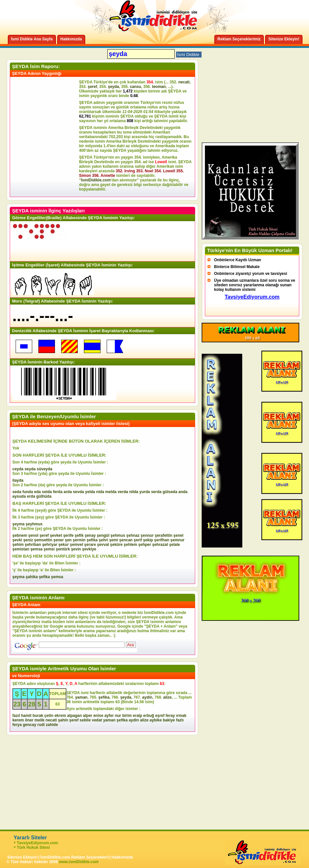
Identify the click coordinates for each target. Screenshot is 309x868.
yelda (90, 492)
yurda (145, 492)
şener (59, 540)
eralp (137, 716)
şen (68, 540)
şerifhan (162, 540)
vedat (97, 720)
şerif (138, 540)
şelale (175, 545)
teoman (159, 87)
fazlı (180, 720)
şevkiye (89, 549)
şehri (104, 540)
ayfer (109, 716)
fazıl (16, 716)
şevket (56, 535)
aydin (147, 697)
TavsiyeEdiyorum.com (38, 843)
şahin (63, 720)
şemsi (49, 549)
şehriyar (50, 545)
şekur (63, 545)
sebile (85, 720)
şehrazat (160, 545)
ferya (17, 725)
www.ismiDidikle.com (79, 862)
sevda (78, 492)
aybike (156, 720)
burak (38, 716)
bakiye (169, 720)
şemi (114, 540)
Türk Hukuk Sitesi (33, 847)
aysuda (19, 496)
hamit (26, 716)
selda (47, 492)
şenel (178, 535)
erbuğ (148, 716)
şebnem (20, 535)
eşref (160, 716)
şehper (145, 545)
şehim (18, 545)
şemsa (36, 549)
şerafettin (164, 535)
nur (118, 716)
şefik (79, 535)
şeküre (116, 545)
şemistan (21, 549)
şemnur (177, 540)
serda (156, 492)
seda (17, 492)
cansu (135, 87)
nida (100, 492)
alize (168, 697)
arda (67, 492)
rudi (41, 725)
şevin (76, 549)
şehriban (33, 545)
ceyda (18, 469)
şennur (147, 535)
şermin (79, 540)
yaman (81, 697)
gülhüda (44, 496)
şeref (93, 87)
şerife (68, 535)
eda (38, 492)
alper (88, 716)
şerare (90, 545)
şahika (32, 577)
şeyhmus (34, 524)
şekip (148, 540)
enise (98, 716)
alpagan (74, 716)
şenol (33, 535)
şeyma (18, 524)
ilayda (18, 480)
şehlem (130, 545)
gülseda (170, 492)
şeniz (28, 540)
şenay (90, 535)
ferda (58, 492)
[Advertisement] (46, 137)
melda (111, 492)
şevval (103, 545)
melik (40, 720)
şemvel (77, 545)
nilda (134, 492)
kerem (18, 720)
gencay (29, 725)
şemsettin (43, 540)
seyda (30, 469)
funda (28, 492)
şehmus (118, 535)
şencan (126, 540)
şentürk (63, 549)
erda (31, 496)
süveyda (45, 469)
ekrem (60, 716)
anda (183, 492)
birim (127, 716)
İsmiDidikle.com (96, 180)
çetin (49, 716)
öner (29, 720)
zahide (52, 725)
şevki (17, 540)
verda (123, 492)
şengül (103, 535)
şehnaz (133, 535)
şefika (92, 540)
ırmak (181, 716)
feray (170, 716)
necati (184, 82)
